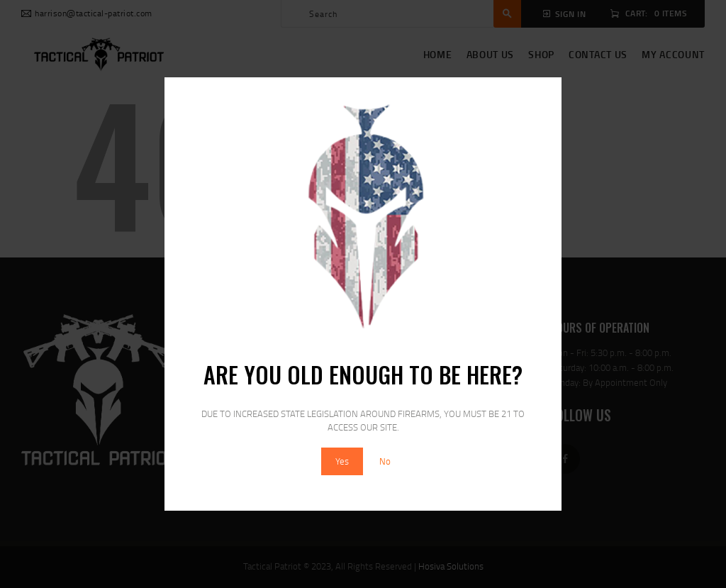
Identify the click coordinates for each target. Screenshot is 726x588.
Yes (342, 461)
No (385, 461)
